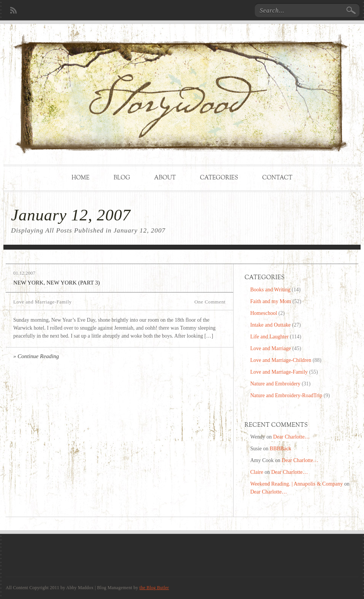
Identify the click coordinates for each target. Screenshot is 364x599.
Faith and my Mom (271, 301)
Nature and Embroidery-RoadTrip (286, 395)
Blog (122, 178)
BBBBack (280, 449)
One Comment (210, 302)
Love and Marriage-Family (42, 302)
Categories (219, 178)
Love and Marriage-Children (281, 360)
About (165, 178)
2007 (30, 273)
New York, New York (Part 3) (56, 283)
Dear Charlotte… (291, 437)
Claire (257, 472)
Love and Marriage (271, 348)
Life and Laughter (269, 337)
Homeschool (264, 313)
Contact (277, 178)
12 (22, 273)
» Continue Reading (36, 356)
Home (81, 178)
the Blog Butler (154, 588)
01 (16, 273)
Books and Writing (270, 290)
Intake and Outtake (271, 325)
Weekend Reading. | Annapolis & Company (297, 484)
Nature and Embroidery (275, 384)
